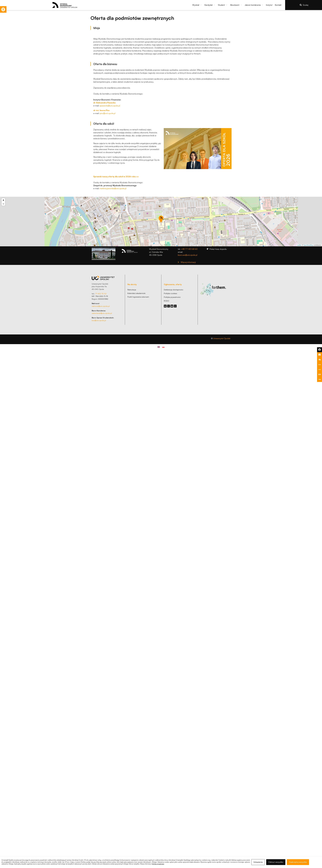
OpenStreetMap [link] (308, 245)
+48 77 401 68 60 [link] (189, 249)
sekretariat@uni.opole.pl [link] (102, 313)
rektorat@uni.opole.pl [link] (101, 306)
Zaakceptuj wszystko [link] (298, 862)
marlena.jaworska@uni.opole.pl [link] (113, 188)
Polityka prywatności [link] (158, 864)
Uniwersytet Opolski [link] (222, 338)
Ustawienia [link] (258, 862)
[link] (3, 9)
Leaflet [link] (299, 245)
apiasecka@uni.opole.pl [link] (110, 106)
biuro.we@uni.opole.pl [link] (188, 255)
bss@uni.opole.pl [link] (99, 320)
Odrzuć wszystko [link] (276, 862)
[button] (197, 5)
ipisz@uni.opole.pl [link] (107, 113)
